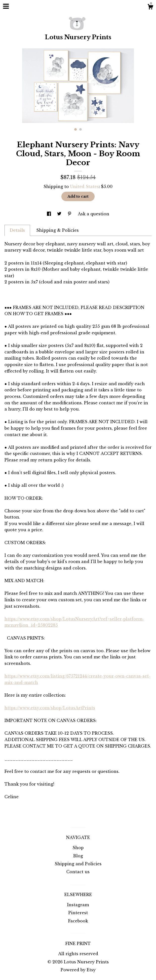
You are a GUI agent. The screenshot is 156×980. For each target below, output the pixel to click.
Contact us (78, 872)
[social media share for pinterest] (70, 214)
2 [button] (80, 129)
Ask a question (94, 214)
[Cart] (150, 7)
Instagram (78, 905)
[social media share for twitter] (60, 214)
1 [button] (76, 129)
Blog (78, 856)
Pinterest (78, 913)
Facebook (78, 921)
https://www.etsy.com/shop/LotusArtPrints (50, 708)
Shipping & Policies (58, 230)
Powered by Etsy (78, 970)
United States (84, 187)
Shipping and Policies (78, 864)
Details (17, 230)
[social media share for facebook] (50, 214)
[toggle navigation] (6, 6)
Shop (78, 848)
